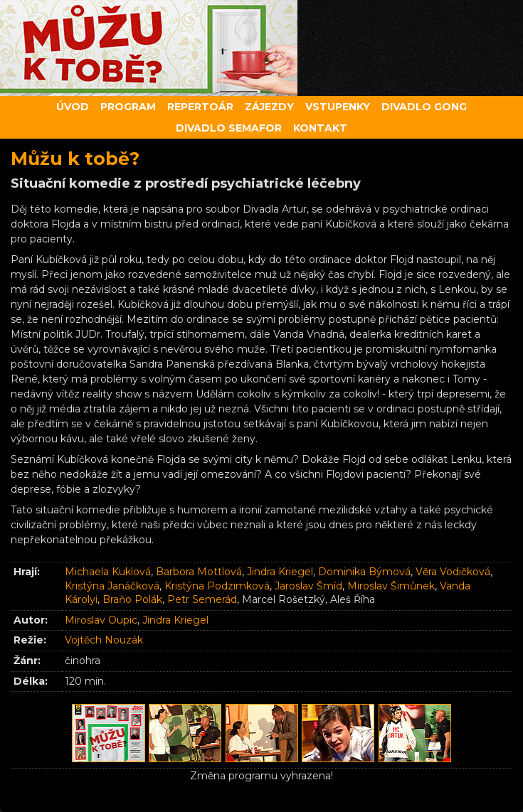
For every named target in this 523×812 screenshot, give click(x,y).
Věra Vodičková (453, 572)
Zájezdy (269, 107)
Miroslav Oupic (101, 620)
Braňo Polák (132, 599)
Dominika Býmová (364, 572)
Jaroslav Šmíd (308, 586)
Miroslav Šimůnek (391, 586)
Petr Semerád (202, 599)
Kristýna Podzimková (217, 586)
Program (128, 107)
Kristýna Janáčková (112, 586)
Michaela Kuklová (108, 572)
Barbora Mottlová (199, 572)
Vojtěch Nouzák (104, 640)
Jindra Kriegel (280, 572)
